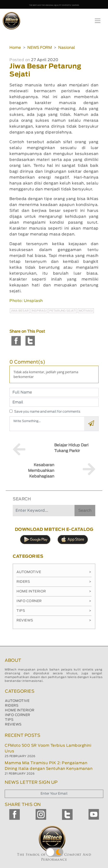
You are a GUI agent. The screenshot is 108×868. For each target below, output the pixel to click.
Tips (54, 611)
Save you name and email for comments (47, 412)
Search (85, 511)
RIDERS (12, 706)
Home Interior (54, 591)
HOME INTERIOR (20, 710)
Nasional (67, 48)
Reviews (54, 621)
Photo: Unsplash (26, 301)
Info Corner (54, 601)
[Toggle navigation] (98, 21)
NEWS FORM (40, 48)
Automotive (54, 572)
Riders (54, 582)
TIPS (9, 720)
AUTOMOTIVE (17, 701)
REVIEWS (13, 725)
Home (15, 48)
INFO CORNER (18, 715)
